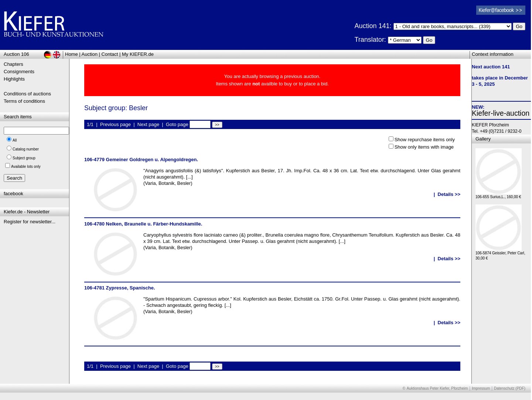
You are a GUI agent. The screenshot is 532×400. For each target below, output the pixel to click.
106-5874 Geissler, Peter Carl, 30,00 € (500, 254)
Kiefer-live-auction (501, 113)
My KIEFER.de (138, 54)
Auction (90, 54)
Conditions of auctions (27, 94)
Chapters (13, 64)
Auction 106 (16, 54)
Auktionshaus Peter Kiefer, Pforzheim (437, 388)
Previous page (115, 124)
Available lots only (26, 167)
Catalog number (26, 149)
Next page (148, 124)
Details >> (449, 194)
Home (71, 54)
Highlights (14, 79)
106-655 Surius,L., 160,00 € (499, 195)
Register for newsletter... (30, 222)
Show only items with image (424, 147)
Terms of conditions (24, 101)
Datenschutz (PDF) (510, 388)
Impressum (481, 388)
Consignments (19, 72)
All (15, 140)
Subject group (24, 158)
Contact (110, 54)
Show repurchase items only (425, 140)
